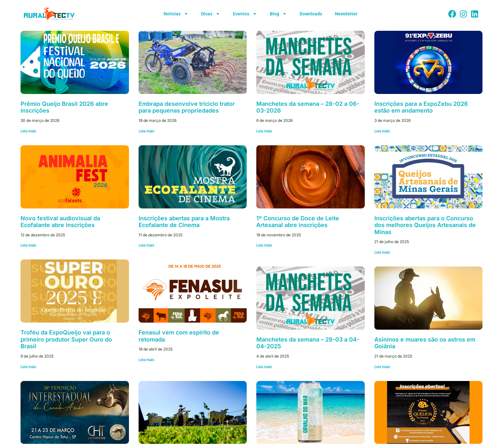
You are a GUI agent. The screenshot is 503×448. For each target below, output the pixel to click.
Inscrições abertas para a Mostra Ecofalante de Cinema (184, 222)
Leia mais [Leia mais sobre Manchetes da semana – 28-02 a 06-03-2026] (264, 131)
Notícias (176, 14)
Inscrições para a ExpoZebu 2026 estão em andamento (421, 107)
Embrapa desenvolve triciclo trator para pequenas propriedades (187, 107)
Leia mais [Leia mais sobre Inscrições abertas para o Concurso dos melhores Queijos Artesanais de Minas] (382, 252)
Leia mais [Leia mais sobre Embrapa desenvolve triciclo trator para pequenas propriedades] (146, 131)
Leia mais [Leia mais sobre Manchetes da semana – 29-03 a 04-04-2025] (264, 367)
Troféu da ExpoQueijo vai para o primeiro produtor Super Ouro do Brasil (66, 339)
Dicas (211, 14)
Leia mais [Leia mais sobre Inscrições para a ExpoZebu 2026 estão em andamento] (382, 131)
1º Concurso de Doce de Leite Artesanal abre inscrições (298, 222)
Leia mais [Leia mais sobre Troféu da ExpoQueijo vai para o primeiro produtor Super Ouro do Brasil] (28, 367)
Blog (278, 14)
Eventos (245, 14)
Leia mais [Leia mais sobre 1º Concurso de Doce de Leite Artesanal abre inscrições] (264, 245)
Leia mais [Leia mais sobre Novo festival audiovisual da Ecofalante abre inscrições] (28, 245)
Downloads (311, 14)
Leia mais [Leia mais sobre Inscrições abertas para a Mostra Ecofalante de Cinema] (146, 245)
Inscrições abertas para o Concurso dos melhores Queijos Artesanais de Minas (425, 225)
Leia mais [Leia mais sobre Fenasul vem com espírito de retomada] (146, 360)
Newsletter (346, 14)
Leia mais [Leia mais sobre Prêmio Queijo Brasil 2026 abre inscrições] (28, 131)
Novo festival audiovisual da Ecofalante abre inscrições (60, 222)
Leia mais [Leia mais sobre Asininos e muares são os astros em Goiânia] (382, 367)
